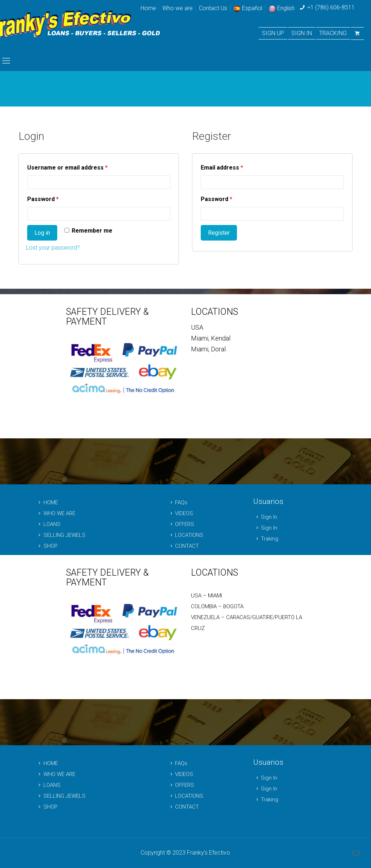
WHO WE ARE (56, 513)
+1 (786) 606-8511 (331, 7)
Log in (42, 233)
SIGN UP (273, 33)
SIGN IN (302, 33)
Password (43, 199)
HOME (47, 502)
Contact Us (213, 8)
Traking (266, 539)
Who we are (178, 8)
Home (148, 8)
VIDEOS (180, 513)
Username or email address (67, 168)
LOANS (48, 524)
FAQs (177, 502)
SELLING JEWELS (61, 535)
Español (248, 8)
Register (219, 233)
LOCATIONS (185, 535)
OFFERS (181, 524)
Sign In (265, 517)
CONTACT (183, 546)
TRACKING (333, 33)
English (282, 8)
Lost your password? (53, 248)
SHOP (47, 546)
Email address (222, 168)
